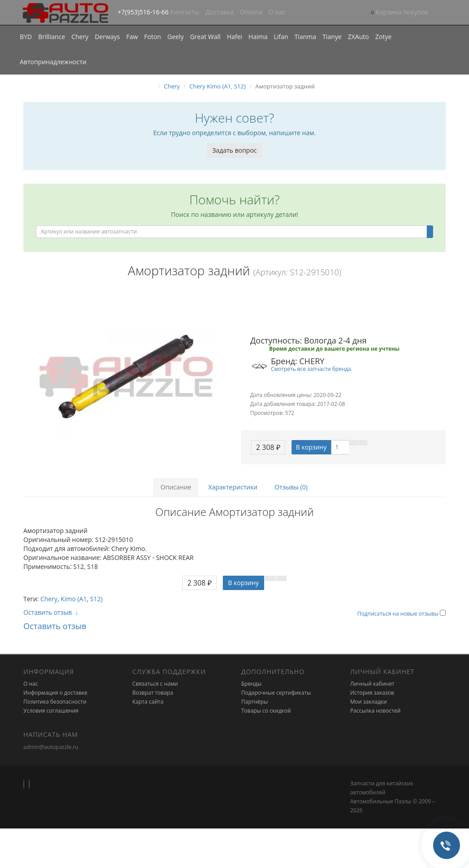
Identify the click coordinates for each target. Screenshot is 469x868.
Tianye (332, 37)
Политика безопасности (55, 702)
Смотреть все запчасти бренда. (312, 369)
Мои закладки (369, 702)
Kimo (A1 (74, 599)
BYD (26, 37)
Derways (107, 37)
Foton (153, 37)
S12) (97, 599)
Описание (176, 487)
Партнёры (254, 702)
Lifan (281, 37)
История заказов (372, 693)
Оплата (251, 12)
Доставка (220, 12)
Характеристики (233, 487)
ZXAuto (358, 37)
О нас (277, 12)
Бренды (251, 684)
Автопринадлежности (53, 62)
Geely (175, 37)
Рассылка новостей (376, 711)
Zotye (383, 37)
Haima (258, 37)
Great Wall (205, 37)
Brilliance (52, 37)
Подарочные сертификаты (276, 693)
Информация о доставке (55, 693)
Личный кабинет (373, 684)
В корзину (311, 447)
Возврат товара (153, 693)
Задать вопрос (234, 150)
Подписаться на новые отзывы (398, 614)
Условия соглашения (51, 711)
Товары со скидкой (266, 711)
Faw (132, 37)
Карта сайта (148, 702)
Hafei (234, 37)
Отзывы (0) (291, 487)
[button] (400, 13)
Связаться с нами (155, 684)
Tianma (305, 37)
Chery (80, 37)
